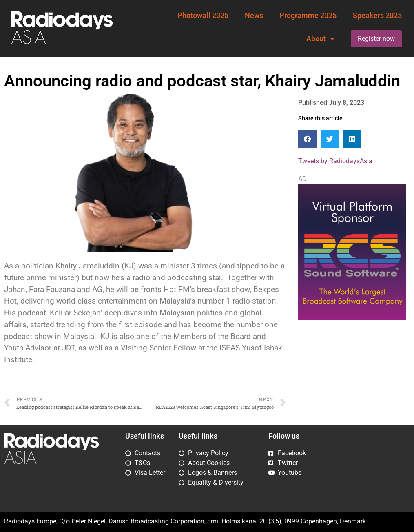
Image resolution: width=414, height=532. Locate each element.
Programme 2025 (308, 16)
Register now (376, 39)
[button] (307, 139)
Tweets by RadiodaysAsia (335, 161)
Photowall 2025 (203, 16)
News (254, 16)
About (320, 39)
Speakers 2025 (377, 16)
